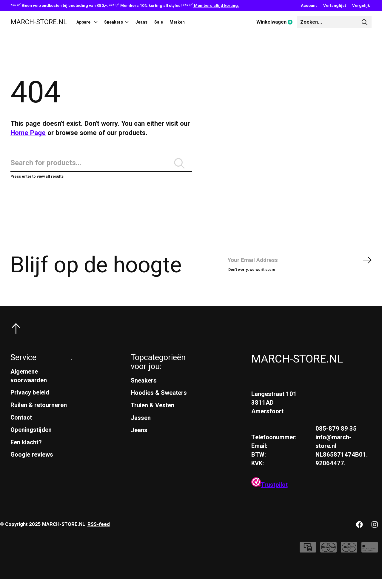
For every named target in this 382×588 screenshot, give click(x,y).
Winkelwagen (277, 22)
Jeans (155, 22)
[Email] (300, 267)
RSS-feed (99, 533)
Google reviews (32, 463)
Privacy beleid (30, 401)
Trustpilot (269, 493)
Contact (21, 426)
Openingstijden (31, 439)
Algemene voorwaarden (29, 385)
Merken (199, 22)
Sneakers (125, 22)
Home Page (28, 133)
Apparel (90, 22)
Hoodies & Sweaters (159, 402)
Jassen (141, 427)
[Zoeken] (334, 22)
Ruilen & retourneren (39, 414)
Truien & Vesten (153, 414)
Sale (176, 22)
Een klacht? (26, 451)
